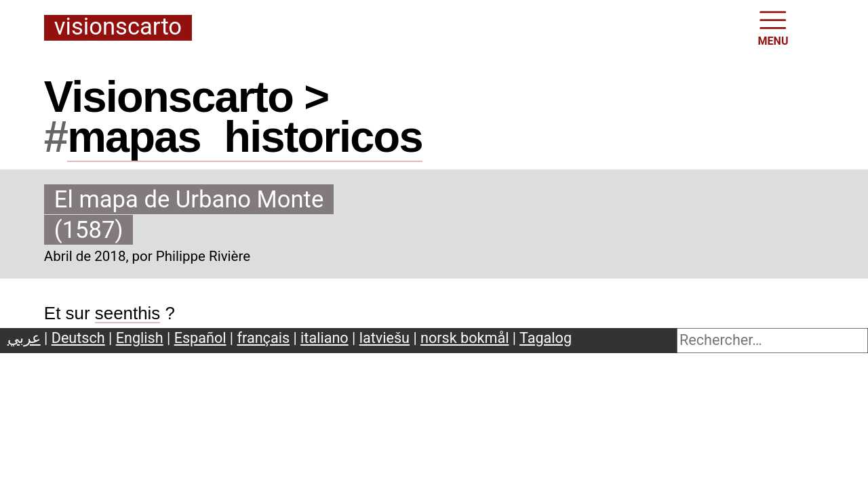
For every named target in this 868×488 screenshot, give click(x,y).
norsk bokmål (465, 338)
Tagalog (546, 338)
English (140, 338)
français (264, 338)
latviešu (384, 338)
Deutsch (78, 338)
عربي (24, 338)
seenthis (128, 313)
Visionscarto (118, 27)
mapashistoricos (245, 137)
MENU (773, 27)
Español (200, 338)
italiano (324, 338)
